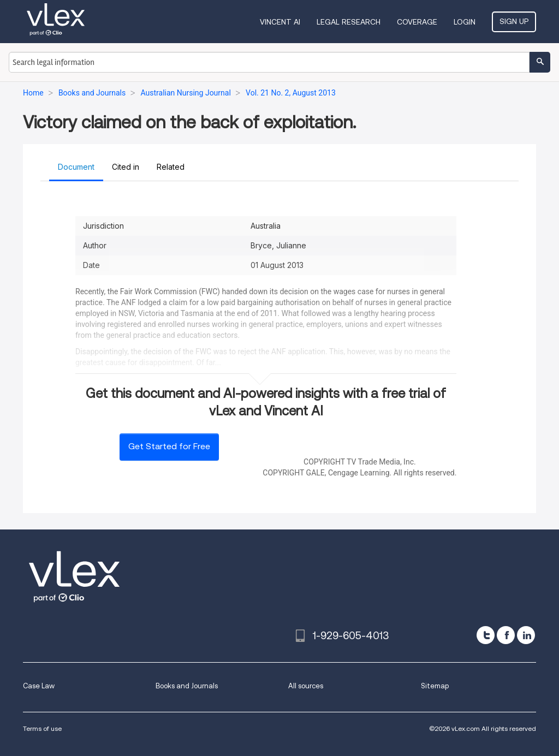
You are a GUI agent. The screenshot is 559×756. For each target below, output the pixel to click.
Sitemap (435, 686)
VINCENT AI (280, 22)
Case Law (39, 686)
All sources (306, 686)
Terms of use (42, 728)
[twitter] (486, 635)
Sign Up (514, 21)
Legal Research (349, 22)
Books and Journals (187, 686)
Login (465, 22)
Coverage (417, 22)
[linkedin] (526, 635)
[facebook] (506, 635)
